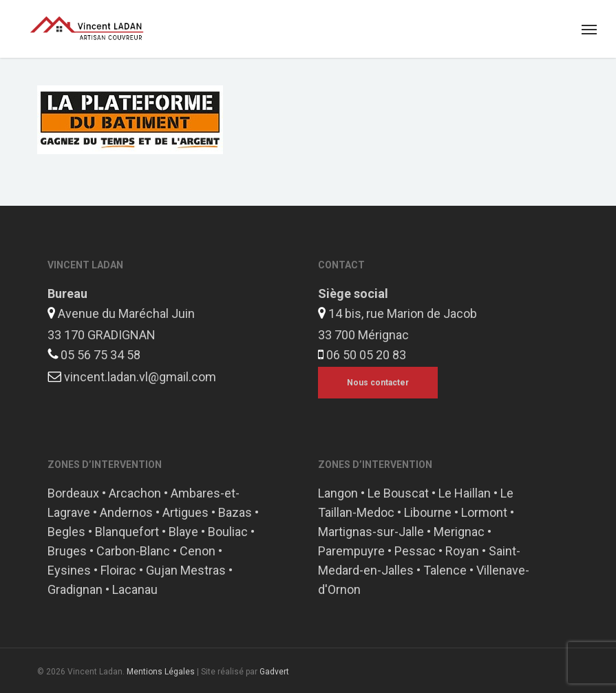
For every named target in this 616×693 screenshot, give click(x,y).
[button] (589, 29)
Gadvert (274, 672)
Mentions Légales (161, 672)
